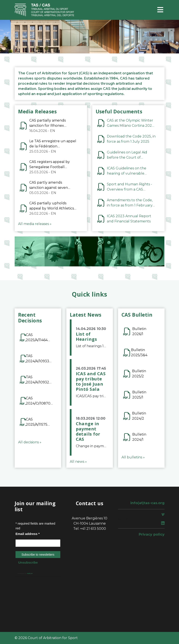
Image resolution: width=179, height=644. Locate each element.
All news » (78, 462)
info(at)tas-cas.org (147, 503)
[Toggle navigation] (160, 10)
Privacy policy (152, 534)
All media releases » (35, 224)
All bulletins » (133, 457)
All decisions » (30, 442)
